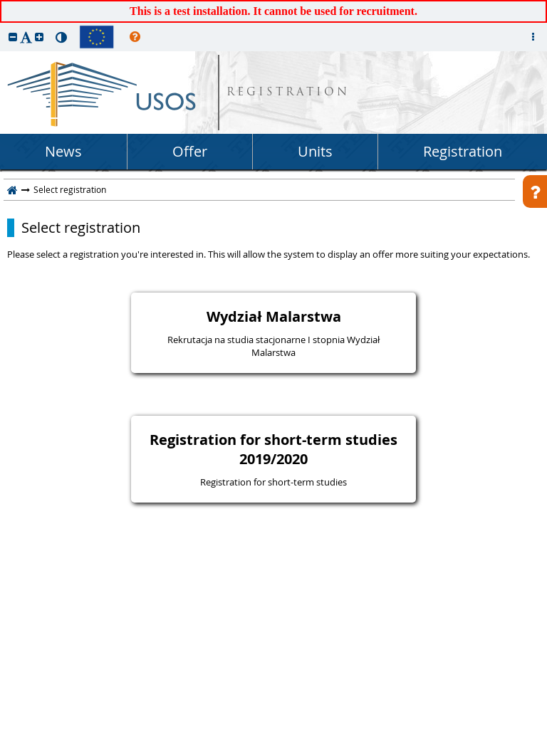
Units (315, 151)
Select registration (81, 228)
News (63, 151)
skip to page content (4, 4)
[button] (13, 37)
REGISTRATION (288, 93)
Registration (463, 151)
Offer (190, 151)
